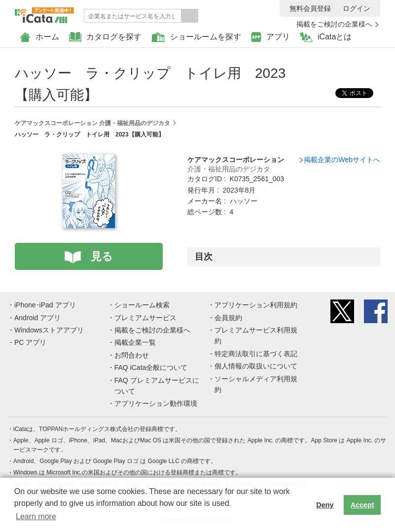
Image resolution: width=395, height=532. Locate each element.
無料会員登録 (310, 8)
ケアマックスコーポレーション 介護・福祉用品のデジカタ (92, 123)
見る (102, 256)
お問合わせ (132, 355)
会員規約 (228, 318)
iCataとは (326, 37)
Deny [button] (325, 505)
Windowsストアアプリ (49, 330)
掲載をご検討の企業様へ (334, 24)
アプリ (270, 37)
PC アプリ (30, 342)
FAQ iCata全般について (151, 367)
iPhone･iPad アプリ (45, 305)
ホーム (39, 37)
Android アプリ (37, 318)
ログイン (357, 8)
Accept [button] (362, 505)
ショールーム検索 (142, 305)
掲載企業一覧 (135, 342)
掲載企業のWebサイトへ (342, 160)
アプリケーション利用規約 (256, 305)
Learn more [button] (36, 516)
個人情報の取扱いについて (256, 366)
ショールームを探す (196, 37)
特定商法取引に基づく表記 (256, 354)
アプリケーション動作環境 (156, 403)
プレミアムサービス (145, 318)
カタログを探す (105, 37)
